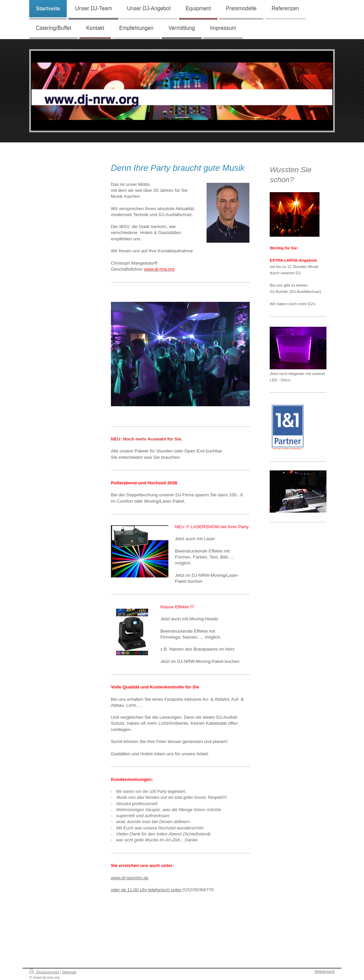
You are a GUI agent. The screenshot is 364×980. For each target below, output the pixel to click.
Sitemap (69, 972)
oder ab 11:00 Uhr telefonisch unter (147, 890)
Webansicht (325, 971)
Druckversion (45, 972)
